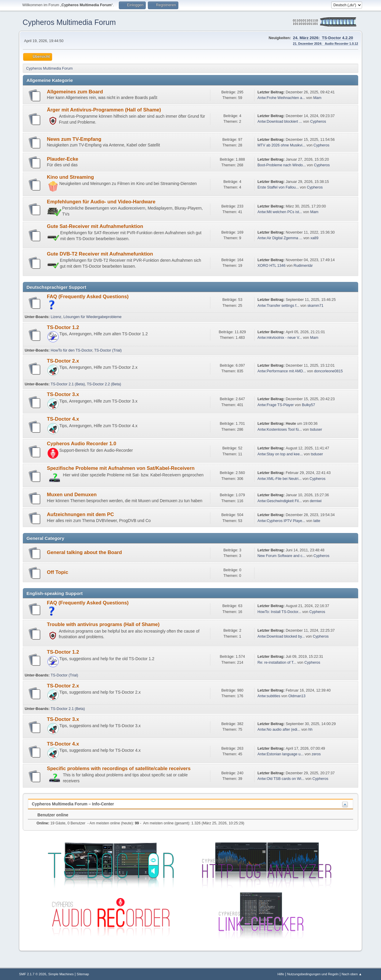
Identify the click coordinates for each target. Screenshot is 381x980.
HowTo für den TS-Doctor (71, 350)
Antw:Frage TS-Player (276, 405)
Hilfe (281, 974)
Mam (317, 98)
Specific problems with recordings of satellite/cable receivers (119, 768)
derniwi (316, 501)
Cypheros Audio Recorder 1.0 (81, 444)
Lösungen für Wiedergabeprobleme (92, 317)
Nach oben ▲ (352, 974)
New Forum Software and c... (281, 556)
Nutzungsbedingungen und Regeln (313, 974)
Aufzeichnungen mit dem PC (80, 514)
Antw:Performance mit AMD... (282, 371)
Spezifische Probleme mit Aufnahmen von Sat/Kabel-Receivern (121, 468)
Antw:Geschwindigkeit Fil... (280, 501)
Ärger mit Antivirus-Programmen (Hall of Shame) (104, 110)
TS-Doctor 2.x (63, 361)
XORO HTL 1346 (272, 266)
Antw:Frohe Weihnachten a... (281, 98)
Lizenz (56, 317)
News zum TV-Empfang (74, 139)
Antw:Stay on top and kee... (280, 454)
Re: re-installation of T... (277, 663)
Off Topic (57, 572)
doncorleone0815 (328, 371)
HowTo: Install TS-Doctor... (279, 612)
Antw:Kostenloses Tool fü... (280, 430)
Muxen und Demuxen (72, 495)
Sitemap (83, 974)
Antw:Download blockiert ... (280, 122)
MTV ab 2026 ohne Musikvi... (281, 145)
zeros (316, 754)
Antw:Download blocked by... (281, 636)
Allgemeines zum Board (75, 92)
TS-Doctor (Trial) (108, 350)
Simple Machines (61, 974)
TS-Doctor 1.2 (63, 327)
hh (310, 730)
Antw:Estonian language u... (281, 754)
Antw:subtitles (269, 696)
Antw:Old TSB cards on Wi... (281, 779)
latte (317, 521)
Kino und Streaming (70, 177)
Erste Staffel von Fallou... (278, 187)
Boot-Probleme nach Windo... (282, 165)
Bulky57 (309, 405)
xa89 (314, 238)
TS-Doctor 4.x (63, 419)
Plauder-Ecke (63, 159)
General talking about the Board (84, 552)
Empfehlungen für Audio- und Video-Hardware (101, 202)
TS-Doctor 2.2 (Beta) (104, 384)
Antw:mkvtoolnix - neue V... (280, 338)
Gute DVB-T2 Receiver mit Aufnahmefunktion (100, 254)
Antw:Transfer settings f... (278, 306)
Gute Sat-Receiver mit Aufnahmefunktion (95, 226)
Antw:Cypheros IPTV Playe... (281, 521)
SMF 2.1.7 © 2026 (33, 974)
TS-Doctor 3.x (63, 394)
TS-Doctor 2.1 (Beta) (68, 384)
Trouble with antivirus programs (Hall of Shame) (103, 624)
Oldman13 (297, 696)
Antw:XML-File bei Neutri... (280, 479)
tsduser (316, 430)
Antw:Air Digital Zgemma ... (280, 238)
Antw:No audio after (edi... (279, 730)
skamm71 (315, 306)
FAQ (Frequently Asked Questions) (88, 297)
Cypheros (318, 122)
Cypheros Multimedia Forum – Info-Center (73, 804)
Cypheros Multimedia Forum (69, 22)
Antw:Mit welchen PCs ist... (280, 212)
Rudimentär (303, 266)
